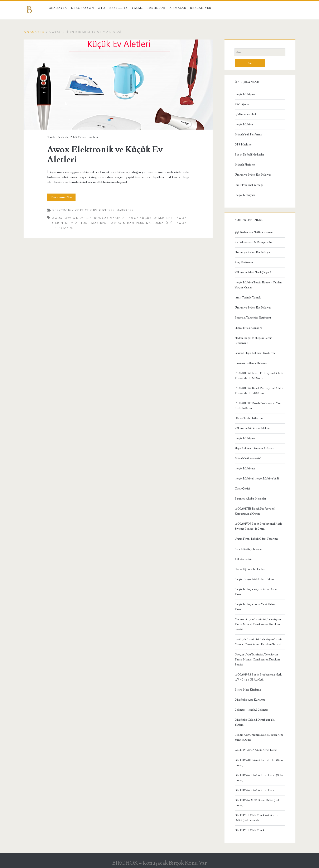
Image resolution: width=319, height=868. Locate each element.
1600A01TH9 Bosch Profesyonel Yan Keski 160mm (258, 406)
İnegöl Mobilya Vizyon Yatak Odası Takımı (256, 592)
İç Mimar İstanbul (245, 115)
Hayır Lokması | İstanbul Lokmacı (255, 449)
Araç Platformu (244, 263)
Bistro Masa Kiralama (248, 690)
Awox (57, 218)
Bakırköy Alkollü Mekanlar (250, 499)
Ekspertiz (119, 8)
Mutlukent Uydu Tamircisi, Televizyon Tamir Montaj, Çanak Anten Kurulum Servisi (258, 624)
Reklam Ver (201, 8)
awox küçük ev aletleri (151, 218)
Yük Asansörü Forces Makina (252, 428)
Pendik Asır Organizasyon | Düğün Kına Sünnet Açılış (259, 737)
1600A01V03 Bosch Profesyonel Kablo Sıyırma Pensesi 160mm (259, 526)
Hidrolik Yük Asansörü (248, 328)
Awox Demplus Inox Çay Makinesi (96, 218)
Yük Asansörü (243, 559)
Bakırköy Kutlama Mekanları (252, 363)
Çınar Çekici (242, 489)
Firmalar (178, 8)
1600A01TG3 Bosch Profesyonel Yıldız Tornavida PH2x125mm (259, 376)
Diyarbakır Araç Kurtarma (250, 700)
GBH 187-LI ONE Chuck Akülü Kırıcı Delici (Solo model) (257, 818)
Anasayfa (34, 32)
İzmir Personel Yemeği (249, 185)
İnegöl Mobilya (244, 125)
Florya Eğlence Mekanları (250, 569)
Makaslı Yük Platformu (248, 135)
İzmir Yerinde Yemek (248, 298)
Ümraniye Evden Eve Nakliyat (253, 175)
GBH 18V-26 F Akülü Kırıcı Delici (255, 790)
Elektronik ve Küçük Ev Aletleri (83, 210)
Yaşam (137, 8)
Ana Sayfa (58, 8)
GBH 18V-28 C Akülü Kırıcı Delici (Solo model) (259, 763)
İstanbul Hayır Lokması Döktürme (255, 353)
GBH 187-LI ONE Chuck (250, 830)
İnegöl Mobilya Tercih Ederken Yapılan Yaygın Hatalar (258, 285)
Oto (101, 8)
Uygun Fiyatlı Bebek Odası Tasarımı (256, 539)
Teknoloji (156, 8)
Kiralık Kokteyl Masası (248, 549)
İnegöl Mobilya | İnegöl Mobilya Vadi (257, 479)
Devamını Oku (63, 197)
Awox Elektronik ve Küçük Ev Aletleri (118, 85)
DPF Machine (243, 145)
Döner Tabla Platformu (249, 418)
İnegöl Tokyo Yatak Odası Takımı (255, 579)
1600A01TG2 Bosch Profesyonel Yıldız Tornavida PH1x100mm (259, 391)
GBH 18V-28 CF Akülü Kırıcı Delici (256, 750)
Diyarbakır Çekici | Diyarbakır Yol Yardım (255, 722)
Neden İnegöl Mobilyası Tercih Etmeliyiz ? (253, 340)
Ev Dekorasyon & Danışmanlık (253, 242)
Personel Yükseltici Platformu (253, 318)
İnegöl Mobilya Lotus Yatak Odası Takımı (255, 607)
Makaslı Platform (245, 165)
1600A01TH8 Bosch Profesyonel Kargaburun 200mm (255, 511)
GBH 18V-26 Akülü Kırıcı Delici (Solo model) (258, 803)
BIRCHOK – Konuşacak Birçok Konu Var (159, 863)
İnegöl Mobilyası (245, 94)
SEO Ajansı (242, 105)
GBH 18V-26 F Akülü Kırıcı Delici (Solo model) (259, 778)
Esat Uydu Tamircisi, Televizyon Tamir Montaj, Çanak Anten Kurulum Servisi (258, 642)
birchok (93, 137)
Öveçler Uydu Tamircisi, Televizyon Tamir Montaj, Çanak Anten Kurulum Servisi (257, 660)
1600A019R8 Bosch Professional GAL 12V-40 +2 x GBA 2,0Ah (258, 677)
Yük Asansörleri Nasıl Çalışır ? (253, 273)
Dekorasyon (82, 8)
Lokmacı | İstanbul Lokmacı (251, 710)
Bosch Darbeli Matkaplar (249, 155)
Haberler (125, 210)
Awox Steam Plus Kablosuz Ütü (142, 223)
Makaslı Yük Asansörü (248, 459)
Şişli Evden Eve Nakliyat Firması (254, 232)
